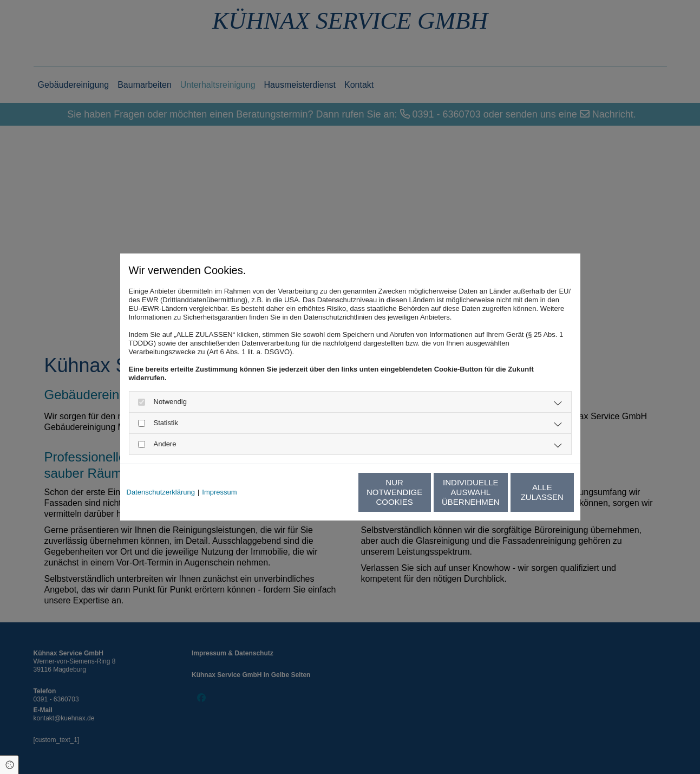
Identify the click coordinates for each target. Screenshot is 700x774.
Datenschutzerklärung (161, 492)
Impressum (219, 492)
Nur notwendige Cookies (318, 492)
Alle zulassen (524, 492)
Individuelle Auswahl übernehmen (421, 492)
